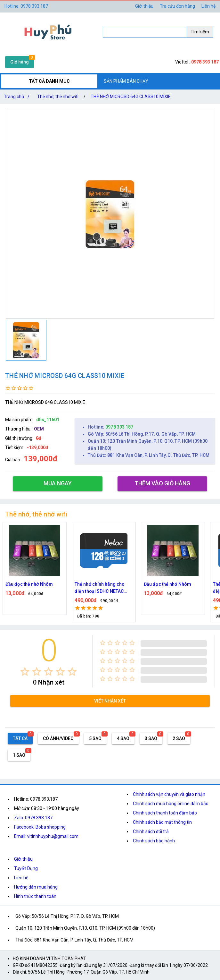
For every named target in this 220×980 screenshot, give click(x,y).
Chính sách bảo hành (154, 841)
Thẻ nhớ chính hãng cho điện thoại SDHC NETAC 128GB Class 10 (100, 588)
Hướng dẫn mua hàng (36, 887)
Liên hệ (208, 6)
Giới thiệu (144, 6)
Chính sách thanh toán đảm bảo (165, 813)
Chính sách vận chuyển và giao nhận (169, 794)
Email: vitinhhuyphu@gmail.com (46, 836)
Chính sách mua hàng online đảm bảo (171, 804)
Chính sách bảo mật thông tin (162, 822)
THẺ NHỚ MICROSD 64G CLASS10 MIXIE (131, 97)
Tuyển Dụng (26, 868)
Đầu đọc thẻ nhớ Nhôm (29, 584)
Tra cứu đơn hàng (177, 6)
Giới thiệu (23, 859)
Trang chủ (18, 97)
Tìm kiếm (200, 32)
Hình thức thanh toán (35, 896)
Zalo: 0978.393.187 (33, 818)
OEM (39, 429)
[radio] (25, 672)
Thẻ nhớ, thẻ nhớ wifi (58, 97)
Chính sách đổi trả (151, 831)
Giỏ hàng (20, 62)
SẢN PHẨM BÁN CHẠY (126, 81)
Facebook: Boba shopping (40, 827)
